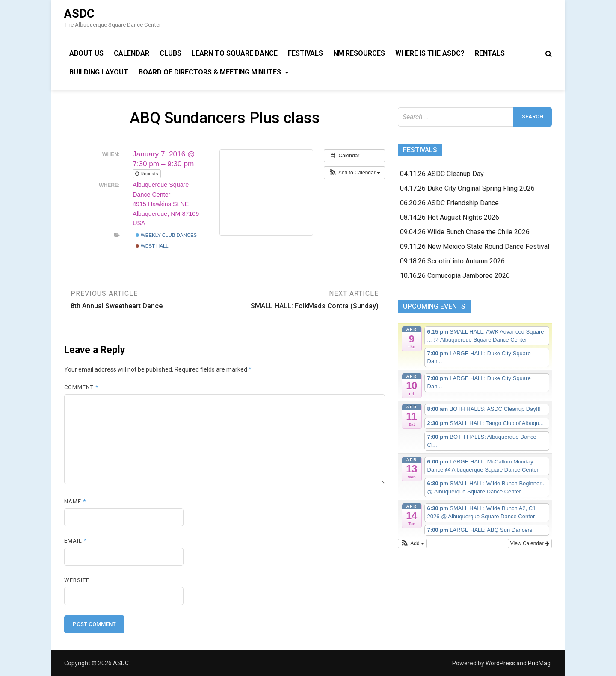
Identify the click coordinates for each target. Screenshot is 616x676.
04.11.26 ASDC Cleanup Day (442, 174)
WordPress (500, 663)
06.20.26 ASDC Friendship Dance (449, 203)
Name (75, 501)
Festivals (305, 53)
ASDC (79, 14)
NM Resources (359, 53)
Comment (81, 387)
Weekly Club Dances (166, 235)
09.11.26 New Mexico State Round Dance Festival (475, 246)
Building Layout (99, 72)
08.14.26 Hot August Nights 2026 (450, 217)
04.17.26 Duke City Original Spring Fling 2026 (467, 188)
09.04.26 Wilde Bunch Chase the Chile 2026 (465, 232)
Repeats (147, 174)
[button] (354, 173)
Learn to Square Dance (235, 53)
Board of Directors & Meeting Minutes (210, 72)
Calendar (132, 53)
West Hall (152, 246)
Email (76, 541)
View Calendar (530, 543)
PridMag (539, 663)
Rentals (490, 53)
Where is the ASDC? (430, 53)
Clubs (170, 53)
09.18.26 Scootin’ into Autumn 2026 (452, 261)
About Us (86, 53)
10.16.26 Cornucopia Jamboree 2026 (455, 276)
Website (77, 580)
